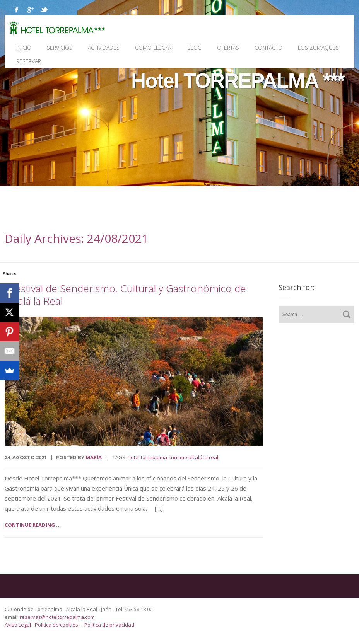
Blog (194, 48)
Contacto (268, 48)
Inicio (24, 48)
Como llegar (153, 48)
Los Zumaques (318, 48)
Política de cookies (56, 625)
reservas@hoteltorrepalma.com (58, 617)
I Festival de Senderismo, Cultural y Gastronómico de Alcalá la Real (125, 295)
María (94, 457)
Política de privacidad (109, 625)
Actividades (104, 48)
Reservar (29, 61)
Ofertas (228, 48)
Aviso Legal (18, 625)
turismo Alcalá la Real (194, 457)
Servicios (60, 48)
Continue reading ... (33, 525)
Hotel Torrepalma (147, 457)
